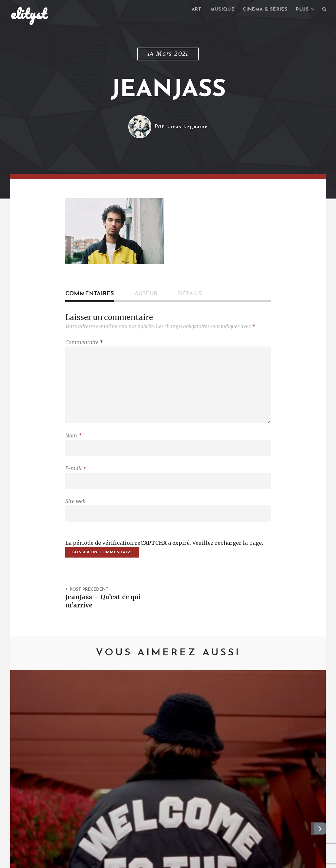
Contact (65, 860)
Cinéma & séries (261, 10)
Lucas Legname (187, 128)
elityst (29, 14)
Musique (215, 10)
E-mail (76, 476)
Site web (75, 511)
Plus (301, 10)
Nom (73, 442)
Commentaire (84, 343)
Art (188, 10)
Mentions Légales (107, 860)
